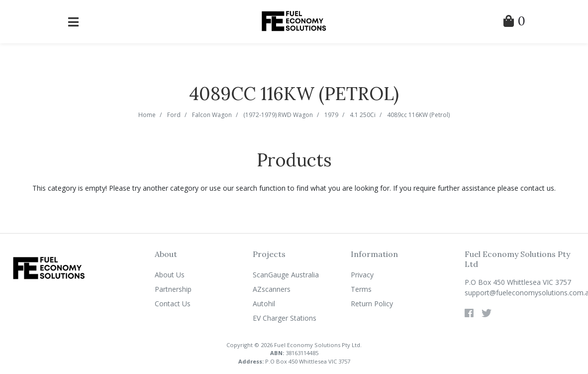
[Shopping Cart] (514, 23)
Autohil (264, 304)
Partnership (173, 289)
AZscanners (272, 289)
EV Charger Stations (285, 318)
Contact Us (173, 304)
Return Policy (372, 304)
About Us (170, 275)
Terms (361, 289)
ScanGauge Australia (286, 275)
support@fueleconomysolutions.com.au (522, 293)
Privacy (362, 275)
